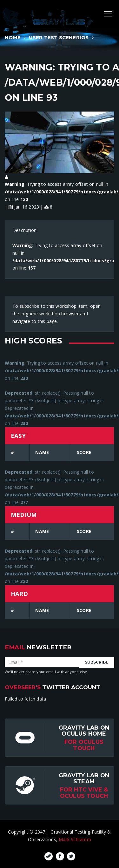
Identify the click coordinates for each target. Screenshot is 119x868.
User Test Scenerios (59, 37)
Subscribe (96, 662)
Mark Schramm (75, 839)
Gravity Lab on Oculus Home (84, 731)
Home (13, 37)
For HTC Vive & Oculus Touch (84, 792)
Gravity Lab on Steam (84, 778)
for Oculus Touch (84, 745)
